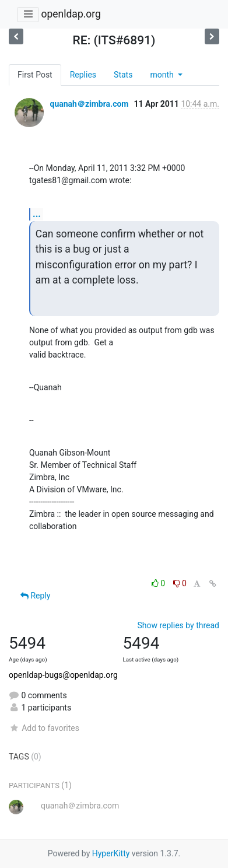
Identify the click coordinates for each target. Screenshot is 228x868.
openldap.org (71, 14)
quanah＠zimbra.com (89, 104)
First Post (35, 75)
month (163, 75)
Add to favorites (44, 728)
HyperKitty (111, 853)
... (37, 214)
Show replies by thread (178, 625)
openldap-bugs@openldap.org (63, 675)
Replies (83, 75)
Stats (123, 75)
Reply (35, 596)
